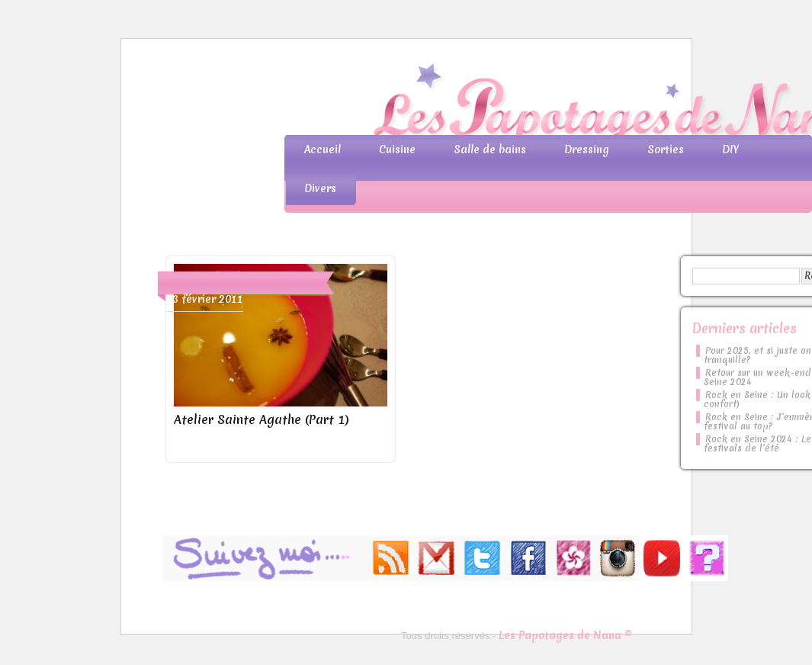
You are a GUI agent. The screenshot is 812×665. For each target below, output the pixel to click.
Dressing (587, 149)
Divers (320, 188)
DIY (730, 149)
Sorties (666, 149)
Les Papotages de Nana (507, 103)
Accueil (323, 149)
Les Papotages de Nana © (565, 635)
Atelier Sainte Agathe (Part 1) (262, 419)
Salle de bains (490, 149)
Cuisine (397, 149)
